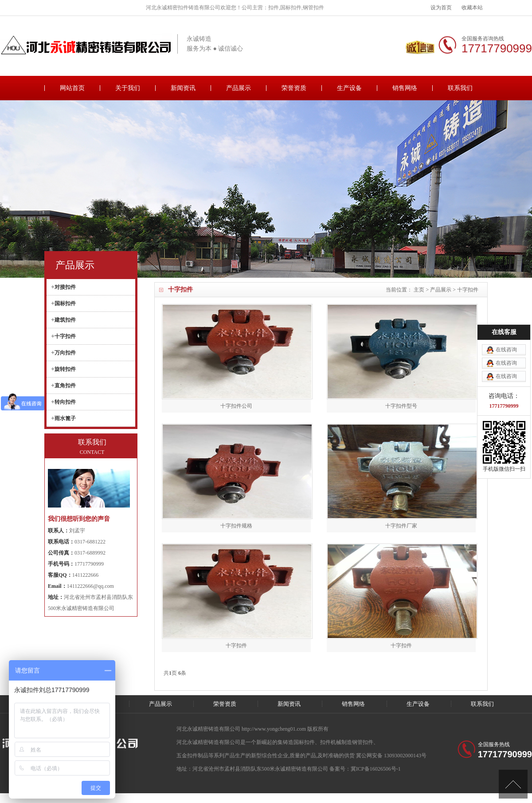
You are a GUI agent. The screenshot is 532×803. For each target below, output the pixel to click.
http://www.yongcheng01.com (274, 729)
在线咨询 (506, 306)
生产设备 (349, 88)
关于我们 (128, 88)
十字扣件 (468, 290)
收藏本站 (472, 8)
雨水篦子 (65, 418)
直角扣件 (65, 386)
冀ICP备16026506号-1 (376, 769)
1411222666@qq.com (90, 586)
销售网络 (405, 88)
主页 (419, 290)
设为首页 (441, 8)
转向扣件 (65, 402)
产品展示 (239, 88)
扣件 (325, 742)
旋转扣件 (65, 369)
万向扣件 (65, 353)
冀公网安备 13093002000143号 (391, 756)
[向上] (513, 784)
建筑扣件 (65, 320)
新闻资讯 (183, 88)
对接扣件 (65, 287)
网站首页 (72, 88)
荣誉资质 (294, 88)
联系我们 (460, 88)
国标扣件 (65, 303)
